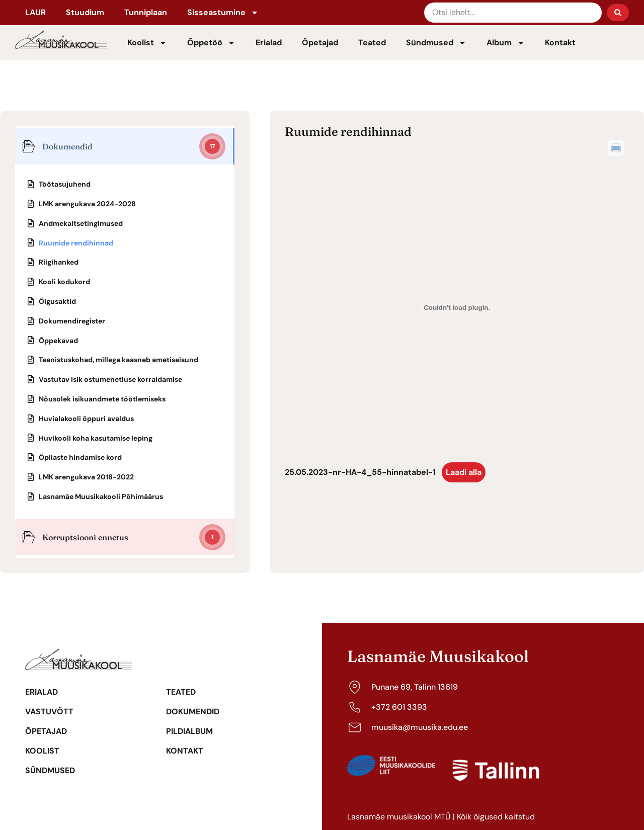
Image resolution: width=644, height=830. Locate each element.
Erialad (269, 43)
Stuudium (85, 12)
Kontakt (560, 43)
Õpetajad (320, 43)
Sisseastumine (223, 13)
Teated (372, 43)
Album (506, 43)
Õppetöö (211, 43)
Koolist (147, 43)
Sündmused (436, 43)
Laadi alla (464, 472)
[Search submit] (618, 13)
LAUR (35, 12)
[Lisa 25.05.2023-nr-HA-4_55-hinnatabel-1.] (457, 307)
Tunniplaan (146, 12)
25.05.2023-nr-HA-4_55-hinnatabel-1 (360, 472)
